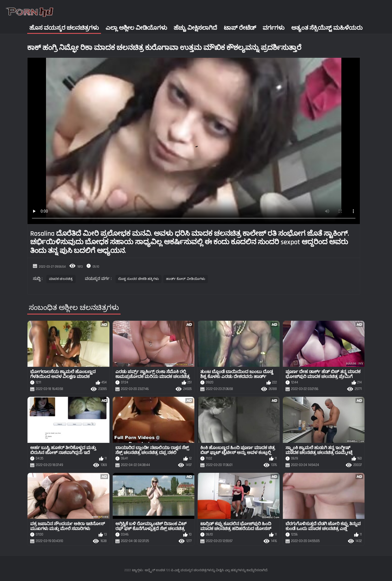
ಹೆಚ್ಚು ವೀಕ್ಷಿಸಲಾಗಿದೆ (195, 28)
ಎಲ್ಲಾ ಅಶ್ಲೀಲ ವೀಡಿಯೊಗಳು (136, 28)
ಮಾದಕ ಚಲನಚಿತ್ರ (61, 279)
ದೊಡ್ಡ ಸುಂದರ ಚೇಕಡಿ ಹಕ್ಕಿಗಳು (139, 279)
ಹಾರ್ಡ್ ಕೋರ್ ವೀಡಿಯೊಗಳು (186, 279)
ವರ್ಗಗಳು (274, 28)
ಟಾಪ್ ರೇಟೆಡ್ (240, 28)
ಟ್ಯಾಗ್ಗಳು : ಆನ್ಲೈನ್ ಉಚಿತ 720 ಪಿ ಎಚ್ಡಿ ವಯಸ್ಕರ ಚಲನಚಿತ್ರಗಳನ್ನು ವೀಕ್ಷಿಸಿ (178, 570)
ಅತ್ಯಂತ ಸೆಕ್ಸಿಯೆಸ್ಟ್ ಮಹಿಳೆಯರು (327, 28)
